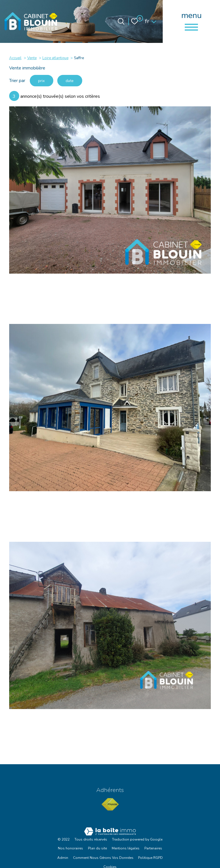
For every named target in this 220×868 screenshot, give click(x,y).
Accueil (15, 58)
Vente (32, 58)
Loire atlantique (55, 58)
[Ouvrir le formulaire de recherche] (121, 21)
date (71, 81)
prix (42, 81)
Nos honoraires (70, 849)
